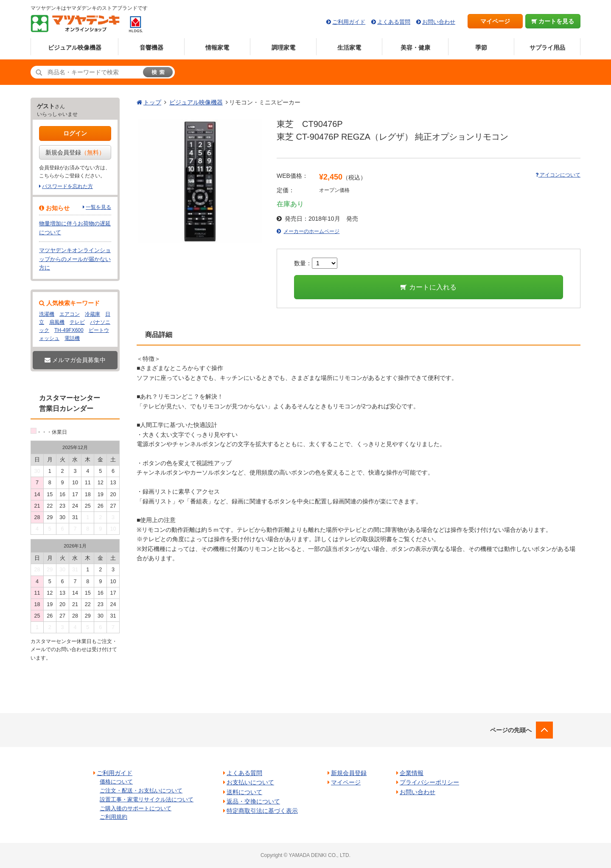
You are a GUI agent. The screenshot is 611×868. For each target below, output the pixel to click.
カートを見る (553, 21)
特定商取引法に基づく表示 (262, 811)
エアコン (70, 314)
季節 (481, 48)
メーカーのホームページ (311, 231)
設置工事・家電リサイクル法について (147, 799)
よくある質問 (394, 22)
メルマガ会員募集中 (75, 360)
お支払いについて (250, 782)
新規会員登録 (75, 152)
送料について (244, 792)
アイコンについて (558, 175)
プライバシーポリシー (429, 782)
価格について (116, 782)
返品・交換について (253, 801)
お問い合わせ (439, 22)
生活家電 (349, 48)
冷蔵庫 (92, 314)
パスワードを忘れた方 (67, 186)
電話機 (72, 338)
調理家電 (283, 48)
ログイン (75, 133)
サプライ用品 (547, 48)
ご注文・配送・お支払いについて (141, 791)
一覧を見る (98, 207)
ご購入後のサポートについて (136, 808)
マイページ (495, 21)
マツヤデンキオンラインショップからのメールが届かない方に (75, 259)
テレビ (77, 322)
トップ (152, 102)
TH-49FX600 (69, 330)
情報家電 (217, 48)
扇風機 (57, 322)
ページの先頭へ (511, 730)
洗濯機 (47, 314)
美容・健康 (415, 48)
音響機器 (151, 48)
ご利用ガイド (349, 22)
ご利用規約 (114, 817)
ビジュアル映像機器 (75, 48)
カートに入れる (428, 287)
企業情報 (412, 773)
